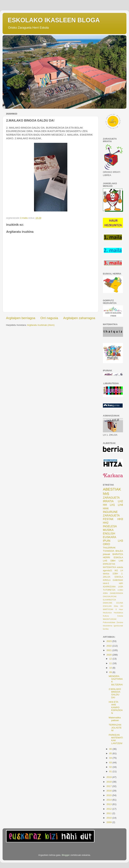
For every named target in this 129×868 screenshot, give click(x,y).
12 (111, 659)
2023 (109, 641)
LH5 (105, 561)
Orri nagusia (49, 318)
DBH (113, 561)
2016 (109, 791)
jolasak (106, 554)
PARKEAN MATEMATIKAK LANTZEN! (116, 739)
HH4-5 (106, 583)
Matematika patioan (115, 719)
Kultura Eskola (113, 616)
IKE (116, 571)
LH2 (120, 501)
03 (111, 763)
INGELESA (110, 526)
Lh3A (121, 587)
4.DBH (120, 590)
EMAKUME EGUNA (113, 603)
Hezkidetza (118, 613)
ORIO (106, 544)
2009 (109, 822)
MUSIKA (108, 530)
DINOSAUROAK (110, 596)
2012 (109, 809)
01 (111, 771)
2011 (109, 813)
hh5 (106, 494)
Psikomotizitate (109, 622)
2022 (109, 646)
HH (105, 505)
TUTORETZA (109, 590)
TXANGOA (109, 551)
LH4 (120, 505)
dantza (106, 574)
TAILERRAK (109, 548)
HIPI (121, 583)
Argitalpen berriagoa (21, 318)
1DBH (115, 574)
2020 (109, 655)
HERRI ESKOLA (113, 557)
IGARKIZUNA (109, 587)
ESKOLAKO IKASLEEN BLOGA (54, 20)
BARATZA (118, 554)
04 (111, 758)
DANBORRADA (116, 593)
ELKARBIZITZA (109, 600)
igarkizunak (118, 626)
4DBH (105, 593)
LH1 (113, 505)
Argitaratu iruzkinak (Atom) (41, 325)
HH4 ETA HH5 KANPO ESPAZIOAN (116, 708)
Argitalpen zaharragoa (79, 318)
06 (111, 749)
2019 (109, 777)
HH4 (106, 508)
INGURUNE (110, 512)
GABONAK (118, 580)
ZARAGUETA (111, 515)
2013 (109, 804)
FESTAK (108, 519)
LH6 (121, 561)
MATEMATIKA (110, 567)
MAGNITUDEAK (110, 619)
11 (111, 663)
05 (111, 753)
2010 (109, 818)
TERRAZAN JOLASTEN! (115, 728)
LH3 (120, 541)
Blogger (66, 855)
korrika (106, 629)
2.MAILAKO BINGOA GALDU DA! (115, 693)
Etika (116, 606)
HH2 (106, 523)
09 (111, 672)
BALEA (119, 551)
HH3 (120, 519)
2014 (109, 800)
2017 (109, 786)
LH (122, 571)
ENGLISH (109, 533)
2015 (109, 795)
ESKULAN (107, 606)
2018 (109, 782)
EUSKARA (110, 537)
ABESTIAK (112, 489)
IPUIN (107, 541)
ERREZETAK (109, 564)
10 (111, 668)
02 (111, 767)
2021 (109, 650)
